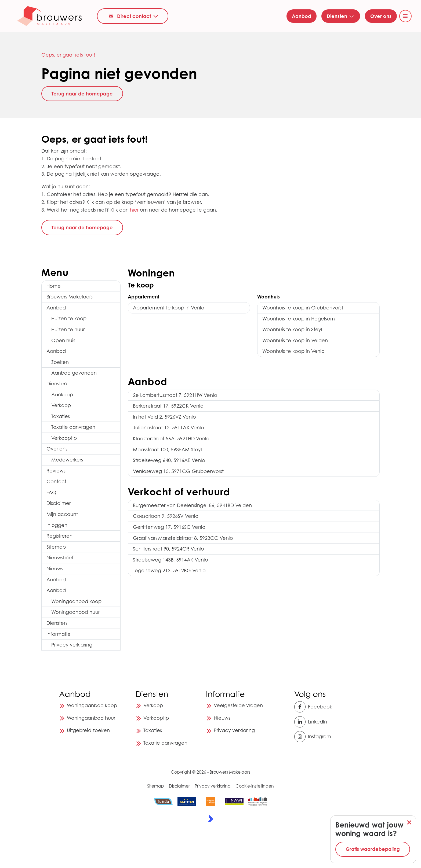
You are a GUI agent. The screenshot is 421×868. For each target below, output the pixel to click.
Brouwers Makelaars (70, 297)
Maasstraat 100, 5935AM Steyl (167, 450)
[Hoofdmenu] (405, 16)
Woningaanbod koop (76, 601)
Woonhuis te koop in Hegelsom (299, 319)
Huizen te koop (69, 318)
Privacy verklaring (72, 645)
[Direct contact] (133, 16)
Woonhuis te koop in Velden (295, 340)
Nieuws (55, 569)
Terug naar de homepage (82, 94)
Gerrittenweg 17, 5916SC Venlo (169, 527)
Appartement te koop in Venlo (169, 308)
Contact (56, 481)
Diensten (57, 384)
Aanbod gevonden (74, 373)
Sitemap (56, 547)
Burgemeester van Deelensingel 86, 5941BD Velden (192, 505)
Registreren (59, 536)
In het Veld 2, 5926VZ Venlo (164, 417)
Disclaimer (59, 503)
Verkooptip (64, 438)
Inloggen (57, 525)
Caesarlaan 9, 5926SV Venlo (166, 516)
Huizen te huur (68, 329)
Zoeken (60, 362)
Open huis (63, 340)
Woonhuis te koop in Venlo (293, 351)
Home (54, 286)
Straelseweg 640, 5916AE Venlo (169, 460)
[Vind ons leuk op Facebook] (313, 707)
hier (134, 210)
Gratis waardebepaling (373, 849)
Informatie (59, 634)
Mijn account (62, 514)
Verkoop (61, 405)
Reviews (56, 471)
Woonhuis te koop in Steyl (292, 329)
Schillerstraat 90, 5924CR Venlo (168, 549)
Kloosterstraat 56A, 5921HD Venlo (171, 439)
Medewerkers (67, 460)
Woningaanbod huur (75, 612)
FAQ (51, 492)
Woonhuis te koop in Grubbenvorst (303, 308)
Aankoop (62, 395)
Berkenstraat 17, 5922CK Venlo (168, 406)
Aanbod (56, 308)
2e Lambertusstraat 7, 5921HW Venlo (175, 395)
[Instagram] (313, 737)
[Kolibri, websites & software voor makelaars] (211, 818)
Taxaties (61, 416)
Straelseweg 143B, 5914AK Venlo (170, 560)
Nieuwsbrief (60, 558)
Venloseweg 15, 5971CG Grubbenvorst (178, 471)
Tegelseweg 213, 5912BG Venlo (169, 570)
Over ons (57, 449)
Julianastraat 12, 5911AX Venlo (168, 428)
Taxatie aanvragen (73, 427)
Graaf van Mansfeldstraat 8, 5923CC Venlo (183, 538)
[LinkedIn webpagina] (311, 722)
